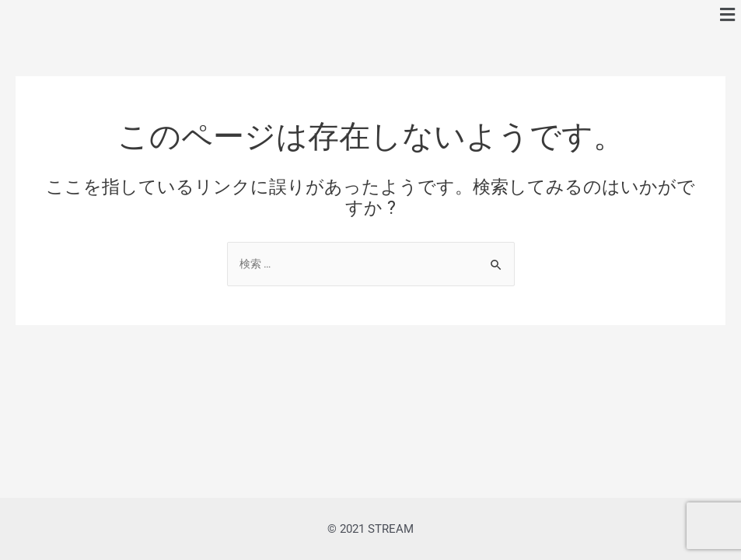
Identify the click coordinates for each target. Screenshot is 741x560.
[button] (728, 15)
